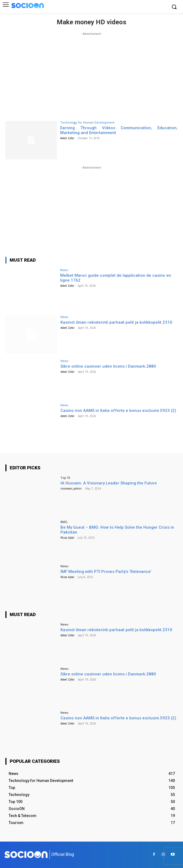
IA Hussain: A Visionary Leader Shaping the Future (109, 483)
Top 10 (65, 478)
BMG (64, 522)
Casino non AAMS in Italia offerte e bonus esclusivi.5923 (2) (118, 411)
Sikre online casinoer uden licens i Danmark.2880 (108, 366)
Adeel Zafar (67, 138)
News (64, 270)
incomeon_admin (71, 488)
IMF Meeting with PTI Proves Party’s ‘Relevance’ (106, 572)
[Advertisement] (91, 74)
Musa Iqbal (67, 538)
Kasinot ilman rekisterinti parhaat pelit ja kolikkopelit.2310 (116, 322)
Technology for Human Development (87, 122)
